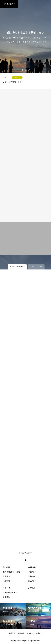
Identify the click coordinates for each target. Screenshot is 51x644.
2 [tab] (26, 70)
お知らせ (17, 78)
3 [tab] (29, 70)
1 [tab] (23, 70)
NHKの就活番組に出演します (15, 82)
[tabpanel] (25, 37)
